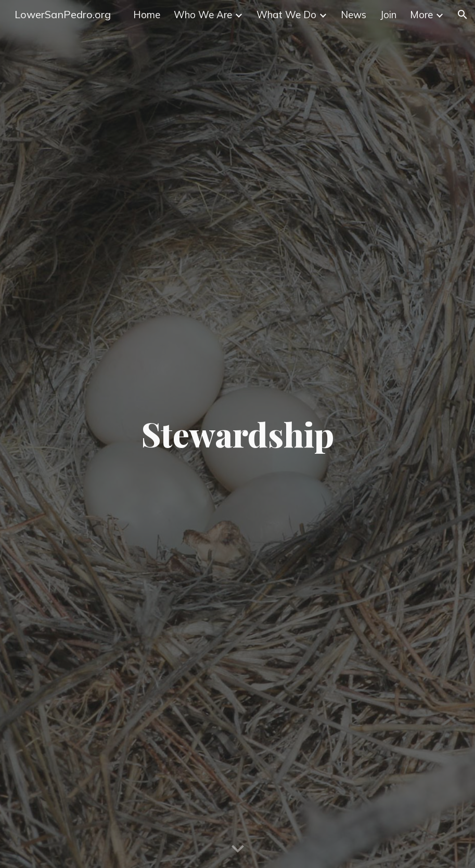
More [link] (421, 15)
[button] (463, 15)
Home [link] (147, 15)
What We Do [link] (286, 15)
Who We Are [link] (203, 15)
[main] (237, 434)
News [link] (354, 15)
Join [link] (388, 15)
